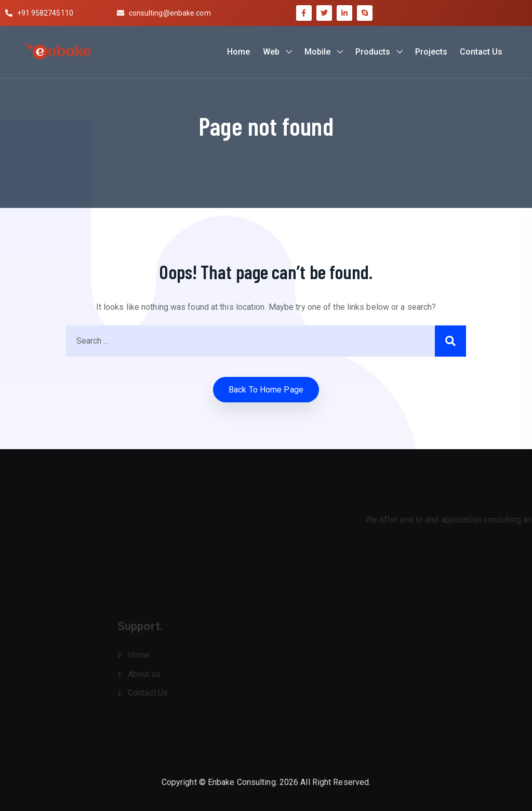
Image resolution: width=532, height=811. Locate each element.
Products (373, 52)
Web (271, 52)
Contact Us (481, 52)
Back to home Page (266, 390)
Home (238, 52)
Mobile (317, 52)
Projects (431, 52)
